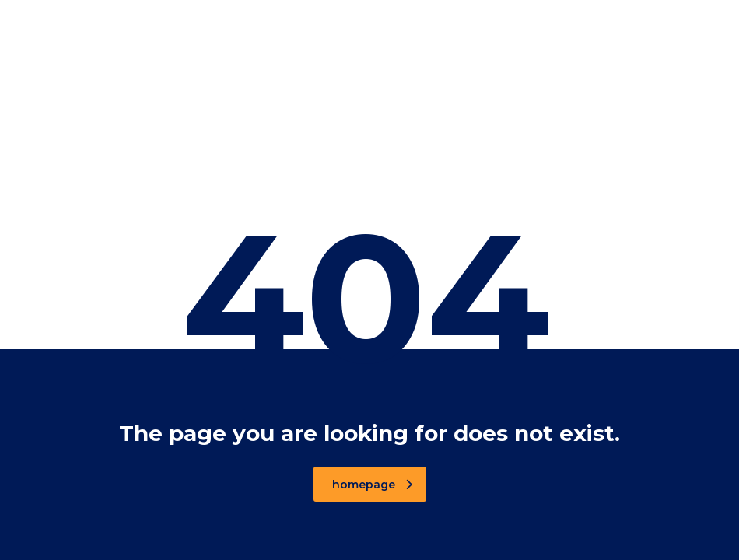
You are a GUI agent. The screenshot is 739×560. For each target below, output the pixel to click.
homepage (372, 485)
